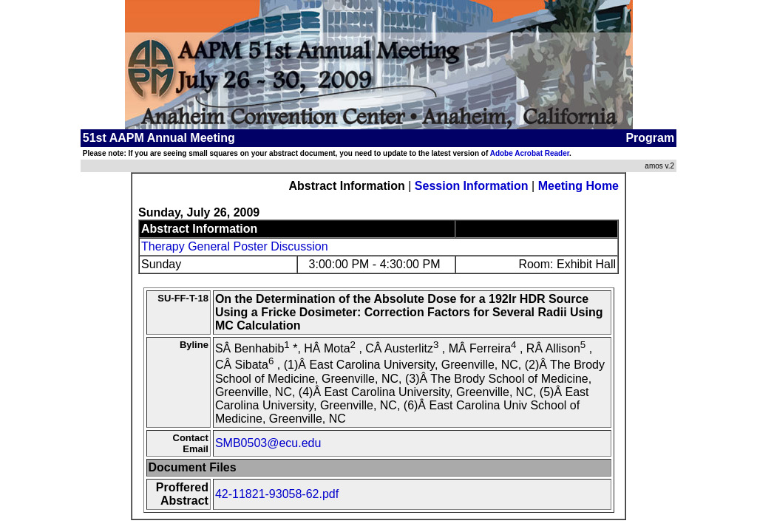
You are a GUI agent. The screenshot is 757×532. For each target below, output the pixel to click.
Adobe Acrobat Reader (530, 153)
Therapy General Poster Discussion (235, 246)
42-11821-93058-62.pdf (277, 494)
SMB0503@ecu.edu (268, 443)
